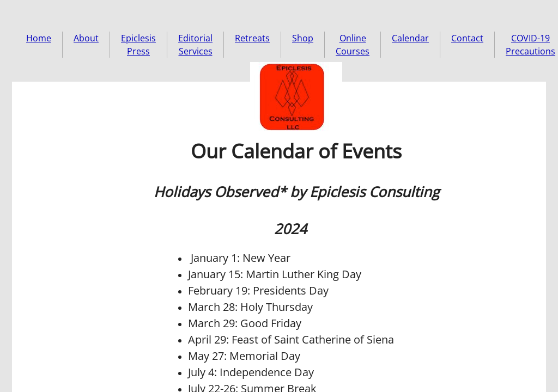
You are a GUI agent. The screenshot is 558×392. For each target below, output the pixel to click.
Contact (467, 38)
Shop (303, 38)
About (86, 38)
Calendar (410, 38)
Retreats (252, 38)
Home (39, 38)
